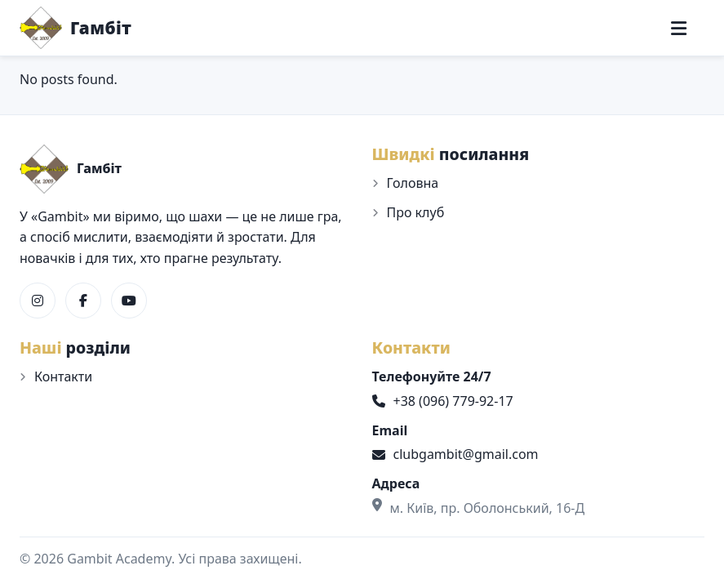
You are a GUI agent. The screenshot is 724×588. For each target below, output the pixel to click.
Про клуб (416, 212)
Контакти (63, 376)
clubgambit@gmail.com (455, 454)
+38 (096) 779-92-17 (443, 401)
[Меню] (679, 28)
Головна (413, 183)
